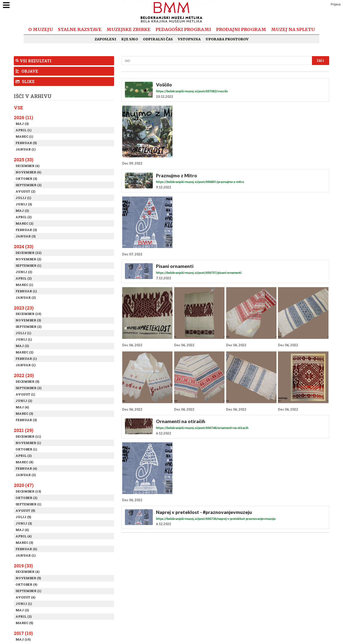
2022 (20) (24, 375)
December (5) (27, 381)
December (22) (28, 253)
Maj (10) (23, 639)
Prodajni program (241, 29)
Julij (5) (23, 517)
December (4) (27, 166)
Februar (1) (26, 291)
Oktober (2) (26, 498)
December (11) (28, 436)
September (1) (28, 265)
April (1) (23, 130)
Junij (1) (24, 339)
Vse (18, 108)
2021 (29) (24, 430)
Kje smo (130, 39)
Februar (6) (26, 549)
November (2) (28, 259)
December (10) (28, 314)
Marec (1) (24, 136)
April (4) (24, 536)
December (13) (28, 491)
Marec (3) (24, 413)
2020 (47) (24, 485)
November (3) (28, 320)
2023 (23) (24, 308)
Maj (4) (22, 407)
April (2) (24, 217)
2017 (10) (23, 633)
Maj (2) (22, 211)
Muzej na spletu (293, 29)
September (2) (28, 185)
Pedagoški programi (183, 29)
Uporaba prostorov (227, 39)
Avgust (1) (25, 394)
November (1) (28, 443)
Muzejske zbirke (129, 29)
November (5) (28, 578)
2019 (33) (23, 566)
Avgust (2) (25, 191)
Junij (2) (24, 272)
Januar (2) (26, 297)
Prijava (336, 4)
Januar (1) (26, 149)
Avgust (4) (25, 597)
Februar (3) (26, 230)
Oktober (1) (26, 449)
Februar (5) (26, 143)
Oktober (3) (26, 179)
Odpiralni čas (158, 39)
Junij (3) (24, 204)
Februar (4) (26, 468)
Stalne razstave (80, 29)
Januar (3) (26, 236)
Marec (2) (24, 223)
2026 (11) (23, 117)
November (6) (28, 172)
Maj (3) (22, 124)
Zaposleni (105, 39)
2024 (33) (24, 247)
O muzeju (41, 29)
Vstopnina (189, 39)
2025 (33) (24, 160)
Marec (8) (24, 462)
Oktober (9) (26, 584)
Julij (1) (23, 198)
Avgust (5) (25, 511)
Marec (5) (24, 623)
